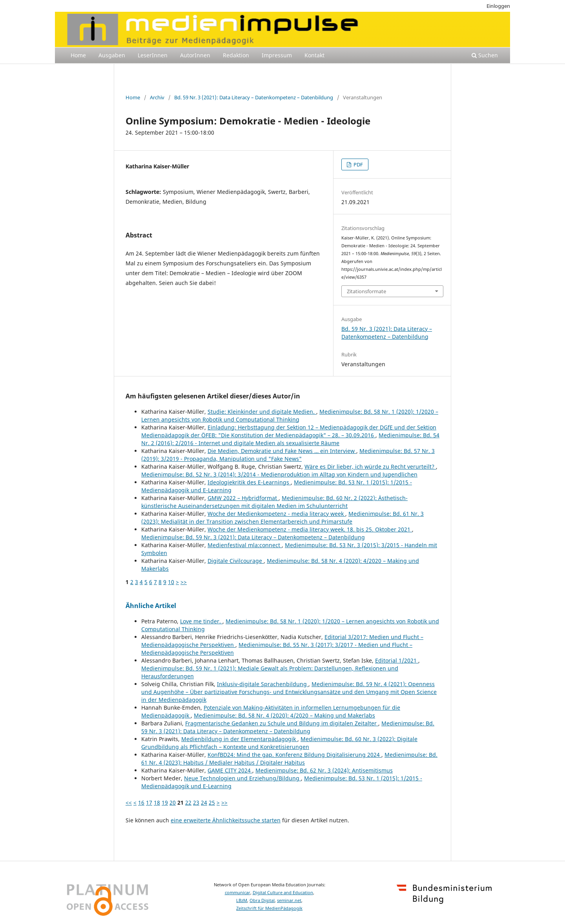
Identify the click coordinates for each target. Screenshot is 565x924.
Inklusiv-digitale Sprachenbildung (263, 684)
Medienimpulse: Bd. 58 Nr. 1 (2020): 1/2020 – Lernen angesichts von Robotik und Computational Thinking (290, 415)
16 (141, 803)
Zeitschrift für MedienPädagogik (269, 908)
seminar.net (289, 900)
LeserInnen (153, 55)
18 (157, 803)
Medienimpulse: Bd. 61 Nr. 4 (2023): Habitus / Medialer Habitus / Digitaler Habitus (289, 759)
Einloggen (498, 6)
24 (204, 803)
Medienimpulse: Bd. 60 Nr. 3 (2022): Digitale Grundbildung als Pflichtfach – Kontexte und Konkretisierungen (279, 743)
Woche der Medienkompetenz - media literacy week (276, 514)
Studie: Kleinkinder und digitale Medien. (262, 412)
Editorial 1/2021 (397, 660)
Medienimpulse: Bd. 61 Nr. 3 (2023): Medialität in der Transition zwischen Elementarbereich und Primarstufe (282, 518)
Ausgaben (112, 55)
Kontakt (314, 55)
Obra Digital (262, 900)
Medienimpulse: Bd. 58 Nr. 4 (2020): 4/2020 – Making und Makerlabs (284, 715)
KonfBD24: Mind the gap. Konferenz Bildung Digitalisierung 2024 (294, 755)
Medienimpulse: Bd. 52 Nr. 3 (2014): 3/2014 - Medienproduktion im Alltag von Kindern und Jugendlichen (279, 474)
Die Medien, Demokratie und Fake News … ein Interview (282, 451)
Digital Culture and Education (283, 893)
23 (196, 803)
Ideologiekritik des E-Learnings (249, 482)
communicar (238, 893)
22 (188, 803)
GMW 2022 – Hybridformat (243, 498)
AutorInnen (195, 55)
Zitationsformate (366, 291)
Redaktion (236, 55)
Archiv (157, 97)
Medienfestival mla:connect (245, 545)
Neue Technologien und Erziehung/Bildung (242, 778)
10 (171, 582)
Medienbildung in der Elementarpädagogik (239, 739)
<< (129, 803)
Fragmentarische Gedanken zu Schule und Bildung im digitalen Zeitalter (282, 723)
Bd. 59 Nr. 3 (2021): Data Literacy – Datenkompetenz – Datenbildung (254, 97)
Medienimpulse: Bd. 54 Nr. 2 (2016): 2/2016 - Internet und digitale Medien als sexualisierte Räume (290, 439)
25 (212, 803)
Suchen (485, 55)
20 (173, 803)
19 (165, 803)
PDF (358, 164)
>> (184, 582)
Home (78, 55)
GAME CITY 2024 (230, 770)
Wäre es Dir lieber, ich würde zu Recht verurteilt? (370, 467)
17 (149, 803)
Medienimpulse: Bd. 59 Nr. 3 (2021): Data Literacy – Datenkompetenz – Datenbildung (253, 537)
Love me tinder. (201, 621)
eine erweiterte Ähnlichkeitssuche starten (226, 820)
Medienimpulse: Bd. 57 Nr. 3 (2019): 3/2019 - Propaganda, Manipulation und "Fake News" (288, 455)
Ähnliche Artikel (151, 606)
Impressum (277, 55)
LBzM (242, 900)
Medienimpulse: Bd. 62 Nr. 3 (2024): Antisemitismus (324, 770)
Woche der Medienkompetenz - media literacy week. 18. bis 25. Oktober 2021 (310, 529)
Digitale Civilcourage (236, 561)
